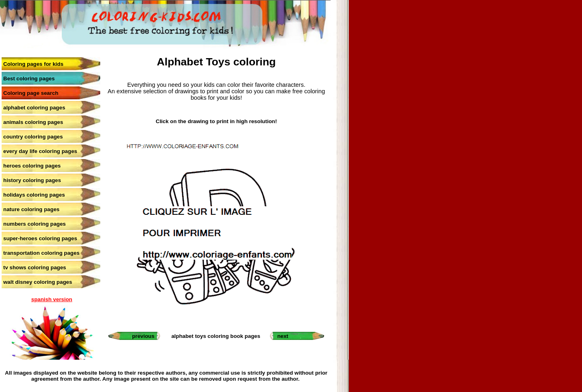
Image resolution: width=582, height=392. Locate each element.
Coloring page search (31, 93)
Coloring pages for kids (33, 64)
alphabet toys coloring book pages (216, 336)
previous (143, 336)
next (283, 336)
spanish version (52, 299)
